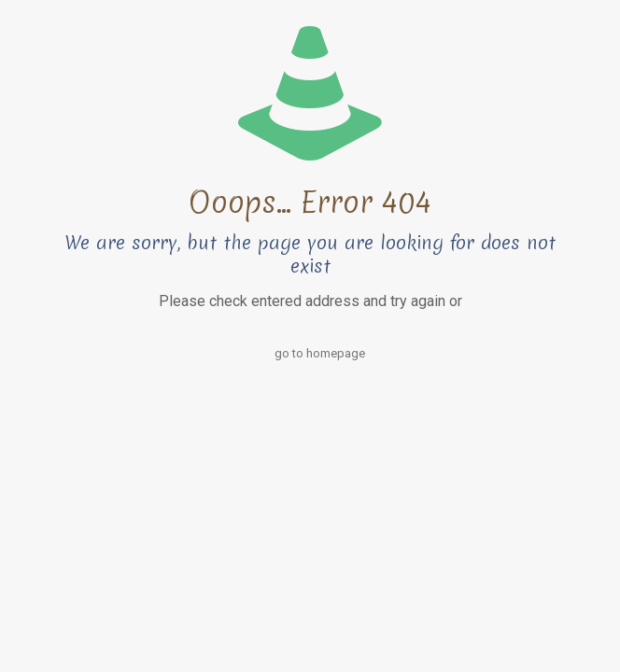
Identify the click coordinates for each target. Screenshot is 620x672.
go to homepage (320, 353)
